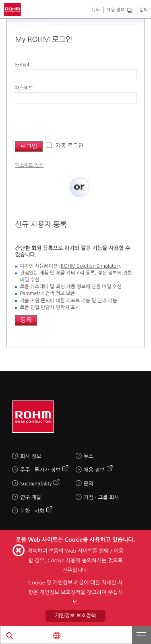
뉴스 (96, 10)
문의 (144, 10)
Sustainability (36, 484)
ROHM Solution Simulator (90, 266)
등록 (26, 320)
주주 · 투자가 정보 (40, 470)
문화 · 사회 (32, 511)
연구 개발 (31, 497)
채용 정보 (116, 10)
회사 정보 (31, 456)
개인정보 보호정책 (75, 616)
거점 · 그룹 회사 (101, 497)
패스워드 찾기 (29, 165)
